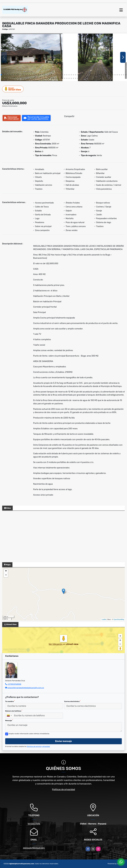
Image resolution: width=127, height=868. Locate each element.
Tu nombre (10, 701)
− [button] (6, 575)
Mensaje (9, 720)
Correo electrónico (72, 701)
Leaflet (104, 619)
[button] (1, 75)
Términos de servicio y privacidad (38, 747)
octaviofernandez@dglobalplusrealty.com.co (26, 688)
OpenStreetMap (119, 619)
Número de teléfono (14, 711)
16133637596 (34, 824)
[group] (32, 57)
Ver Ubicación (56, 644)
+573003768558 (14, 684)
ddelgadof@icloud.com (34, 848)
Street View (13, 89)
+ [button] (6, 571)
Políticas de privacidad (64, 789)
